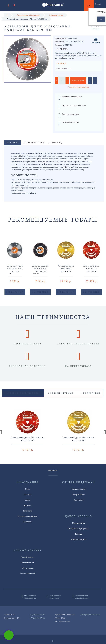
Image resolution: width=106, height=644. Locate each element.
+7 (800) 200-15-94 (37, 618)
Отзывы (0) (56, 143)
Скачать (28, 505)
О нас (28, 489)
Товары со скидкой (79, 540)
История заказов (28, 563)
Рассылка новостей (28, 574)
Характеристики (34, 143)
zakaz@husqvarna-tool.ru (90, 615)
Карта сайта (78, 500)
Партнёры (78, 534)
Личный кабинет (28, 557)
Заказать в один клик (79, 87)
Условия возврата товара (28, 516)
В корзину (78, 80)
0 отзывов (95, 29)
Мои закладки (28, 568)
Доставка (28, 494)
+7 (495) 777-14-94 (37, 615)
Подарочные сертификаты (78, 529)
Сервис (28, 500)
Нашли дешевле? (64, 68)
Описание (13, 143)
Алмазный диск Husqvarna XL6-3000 (91, 269)
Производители (79, 523)
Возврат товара (79, 494)
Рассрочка (28, 522)
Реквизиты (28, 511)
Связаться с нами (78, 489)
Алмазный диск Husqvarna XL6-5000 (66, 269)
